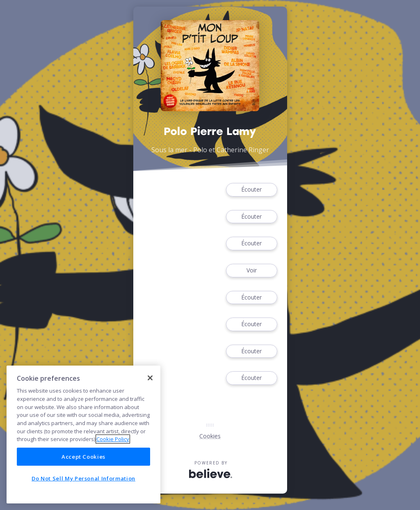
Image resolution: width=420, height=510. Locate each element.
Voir (251, 271)
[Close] (150, 378)
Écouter (251, 190)
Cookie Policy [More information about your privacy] (113, 439)
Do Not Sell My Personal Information (83, 478)
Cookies (210, 436)
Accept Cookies (83, 457)
